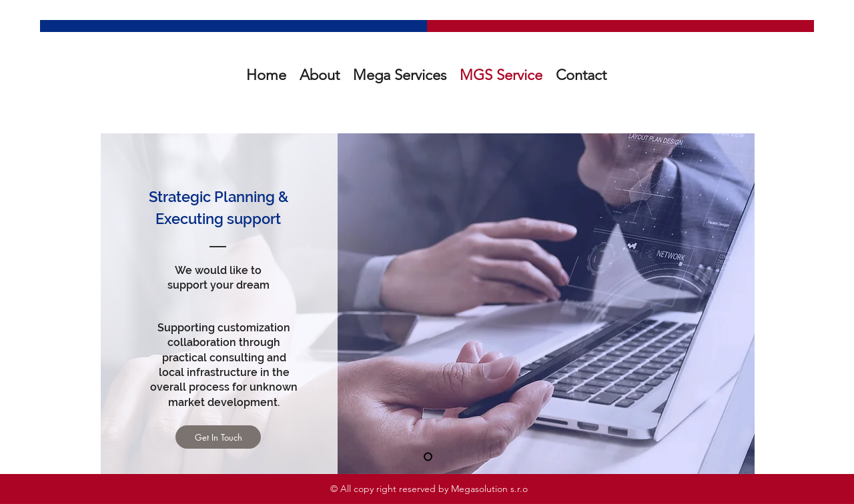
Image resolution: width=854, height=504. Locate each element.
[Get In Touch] (218, 437)
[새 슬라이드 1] (428, 457)
